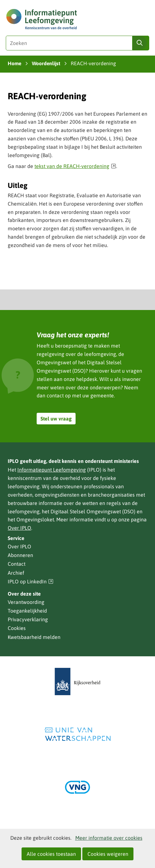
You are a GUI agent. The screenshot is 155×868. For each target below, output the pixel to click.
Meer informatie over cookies (109, 838)
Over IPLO (19, 528)
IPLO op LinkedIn (31, 582)
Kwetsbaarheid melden (34, 637)
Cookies (17, 628)
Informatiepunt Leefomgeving (52, 470)
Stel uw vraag (56, 419)
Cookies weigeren (108, 854)
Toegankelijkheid (27, 611)
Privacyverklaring (28, 619)
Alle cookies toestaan (51, 854)
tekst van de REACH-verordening (75, 166)
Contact (17, 564)
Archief (16, 573)
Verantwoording (26, 602)
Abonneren (20, 555)
